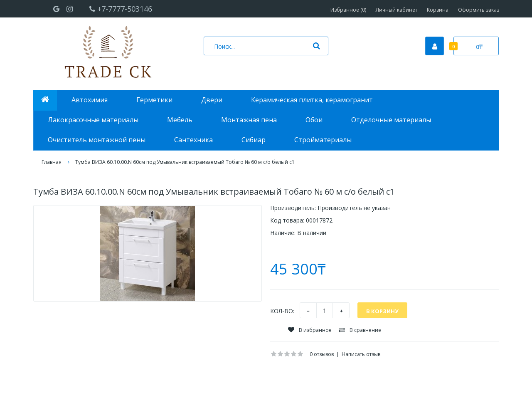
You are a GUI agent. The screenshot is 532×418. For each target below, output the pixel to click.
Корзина (438, 10)
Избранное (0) (348, 10)
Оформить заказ (479, 10)
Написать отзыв (361, 354)
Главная (52, 162)
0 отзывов (322, 354)
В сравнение (360, 330)
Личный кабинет (397, 10)
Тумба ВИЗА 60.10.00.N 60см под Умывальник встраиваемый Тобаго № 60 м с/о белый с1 (185, 162)
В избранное (310, 330)
